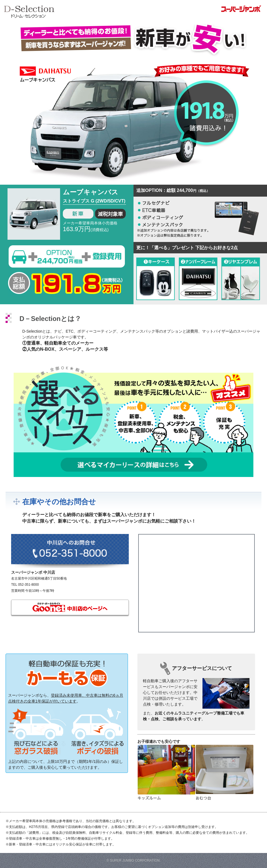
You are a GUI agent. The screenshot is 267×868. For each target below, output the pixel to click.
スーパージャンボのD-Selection (135, 13)
